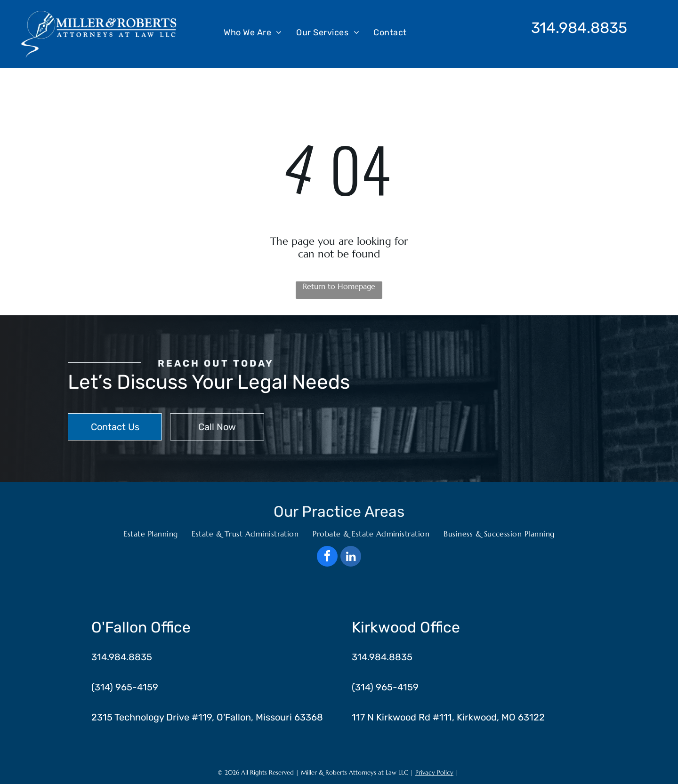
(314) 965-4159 (125, 687)
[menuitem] (253, 32)
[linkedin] (351, 557)
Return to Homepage (339, 286)
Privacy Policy (434, 772)
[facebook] (327, 557)
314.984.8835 (579, 28)
